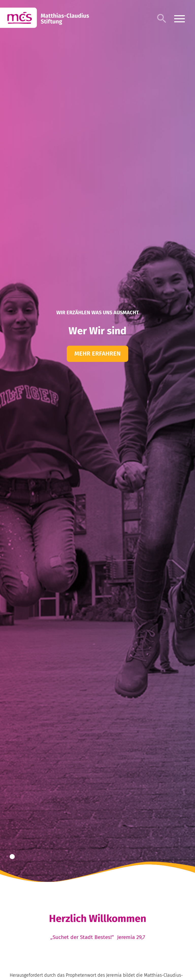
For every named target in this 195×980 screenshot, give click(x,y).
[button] (12, 857)
